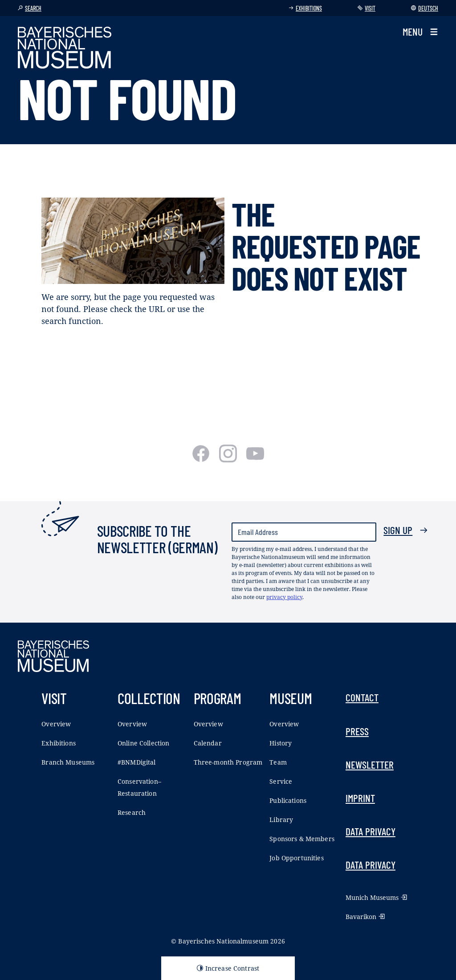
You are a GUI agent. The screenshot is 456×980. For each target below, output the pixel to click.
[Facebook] (202, 459)
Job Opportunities (296, 858)
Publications (288, 800)
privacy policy (284, 597)
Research (132, 812)
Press (357, 731)
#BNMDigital (137, 762)
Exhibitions (305, 8)
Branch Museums (68, 762)
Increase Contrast (228, 968)
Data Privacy (370, 831)
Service (281, 781)
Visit (366, 8)
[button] (420, 32)
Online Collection (143, 743)
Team (278, 762)
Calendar (208, 743)
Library (281, 820)
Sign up (406, 530)
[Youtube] (255, 459)
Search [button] (30, 8)
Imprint (360, 798)
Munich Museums (376, 897)
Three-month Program (228, 762)
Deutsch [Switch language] (425, 8)
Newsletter (370, 765)
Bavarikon (365, 917)
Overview (56, 724)
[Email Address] (304, 532)
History (281, 743)
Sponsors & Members (302, 839)
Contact (362, 697)
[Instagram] (229, 459)
